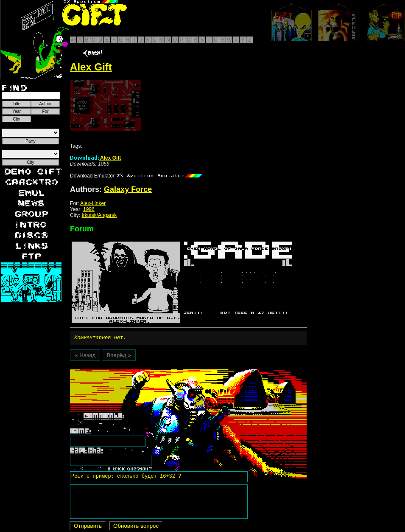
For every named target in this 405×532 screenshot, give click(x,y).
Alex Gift (95, 158)
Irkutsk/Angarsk (99, 215)
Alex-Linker (93, 203)
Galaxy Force (128, 189)
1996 (89, 209)
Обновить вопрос (136, 527)
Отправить (88, 527)
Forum (82, 229)
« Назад (85, 356)
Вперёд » (119, 356)
